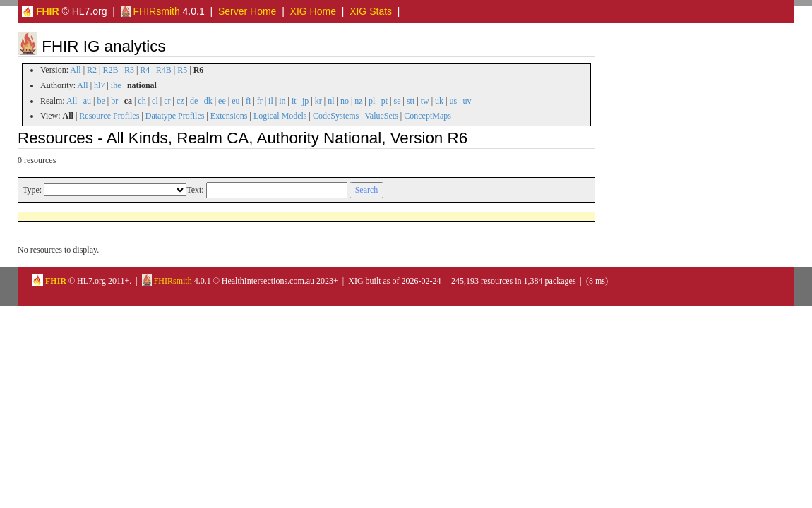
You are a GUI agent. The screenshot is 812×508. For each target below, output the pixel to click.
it (294, 101)
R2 (92, 70)
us (453, 101)
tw (425, 101)
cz (180, 101)
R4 (145, 70)
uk (439, 101)
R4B (164, 70)
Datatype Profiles (175, 116)
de (194, 101)
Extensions (229, 116)
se (398, 101)
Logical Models (280, 116)
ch (142, 101)
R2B (111, 70)
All (75, 70)
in (282, 101)
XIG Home (313, 11)
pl (372, 101)
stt (411, 101)
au (87, 101)
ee (222, 101)
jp (305, 101)
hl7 (99, 85)
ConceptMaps (428, 116)
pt (384, 101)
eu (235, 101)
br (114, 101)
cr (167, 101)
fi (248, 101)
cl (155, 101)
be (101, 101)
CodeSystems (336, 116)
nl (331, 101)
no (345, 101)
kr (318, 101)
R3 (129, 70)
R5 (182, 70)
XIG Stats (371, 11)
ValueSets (381, 116)
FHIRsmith (150, 11)
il (271, 101)
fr (260, 101)
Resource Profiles (109, 116)
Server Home (247, 11)
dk (208, 101)
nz (358, 101)
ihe (116, 85)
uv (467, 101)
